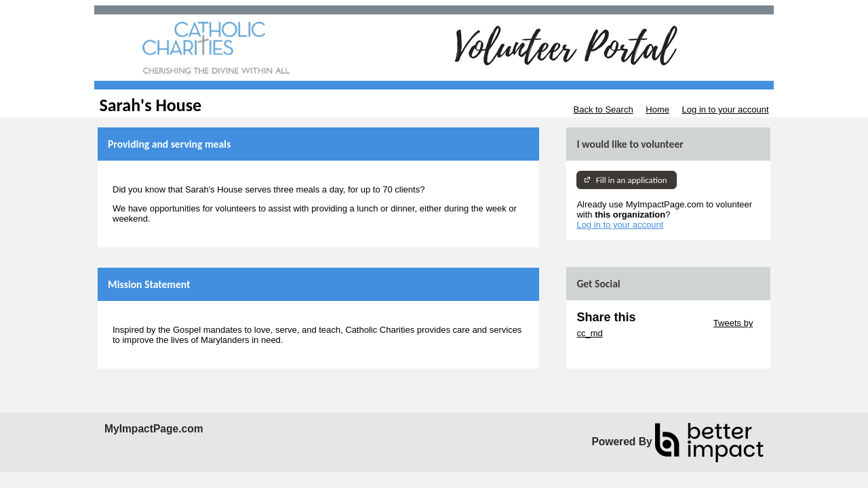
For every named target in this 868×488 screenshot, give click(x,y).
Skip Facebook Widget (620, 353)
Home (657, 109)
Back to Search (603, 109)
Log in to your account (726, 109)
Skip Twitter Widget (673, 323)
